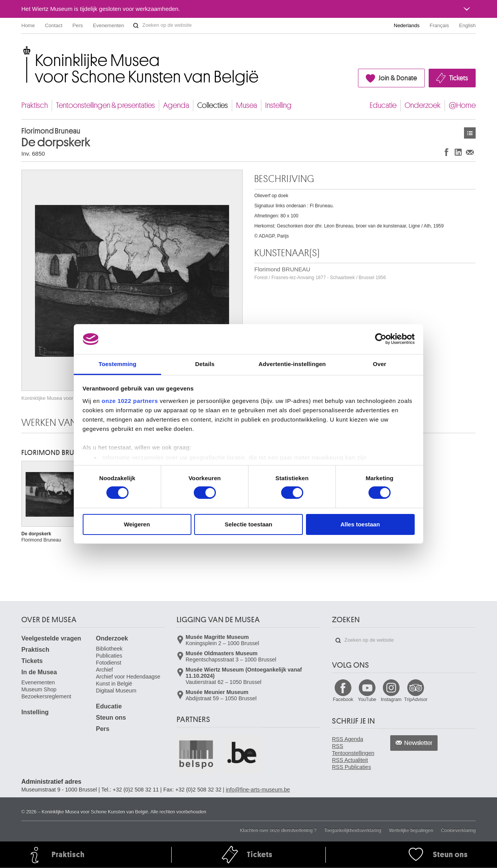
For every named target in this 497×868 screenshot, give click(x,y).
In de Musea (39, 672)
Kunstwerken (470, 133)
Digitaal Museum (116, 691)
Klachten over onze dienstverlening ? (278, 830)
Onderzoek (423, 105)
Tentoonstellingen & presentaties (105, 105)
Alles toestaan (360, 524)
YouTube (367, 700)
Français (440, 25)
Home (28, 25)
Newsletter (418, 743)
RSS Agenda (348, 739)
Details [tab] (205, 364)
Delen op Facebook (447, 152)
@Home (462, 105)
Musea (247, 105)
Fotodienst (109, 663)
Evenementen (108, 25)
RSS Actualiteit (350, 760)
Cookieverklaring (458, 830)
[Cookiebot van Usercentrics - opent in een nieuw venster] (381, 339)
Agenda (176, 105)
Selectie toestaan (249, 524)
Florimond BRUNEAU (320, 273)
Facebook (343, 700)
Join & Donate (398, 78)
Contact (54, 25)
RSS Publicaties (351, 767)
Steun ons (111, 718)
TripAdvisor (416, 700)
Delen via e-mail (470, 152)
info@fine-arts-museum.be (258, 790)
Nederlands (407, 25)
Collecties (213, 105)
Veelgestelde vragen (51, 638)
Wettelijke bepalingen (411, 830)
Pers (78, 25)
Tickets (459, 78)
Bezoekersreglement (46, 696)
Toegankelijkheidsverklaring (353, 830)
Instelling (278, 105)
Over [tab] (380, 364)
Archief (104, 670)
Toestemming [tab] (118, 364)
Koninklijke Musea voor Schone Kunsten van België (23, 50)
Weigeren (137, 524)
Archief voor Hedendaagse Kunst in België (128, 680)
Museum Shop (39, 689)
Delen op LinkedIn (458, 152)
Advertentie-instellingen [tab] (292, 364)
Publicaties (109, 656)
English (467, 25)
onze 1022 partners (130, 401)
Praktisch (35, 105)
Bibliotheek (109, 649)
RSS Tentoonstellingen (353, 750)
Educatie (383, 105)
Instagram (391, 700)
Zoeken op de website (136, 26)
